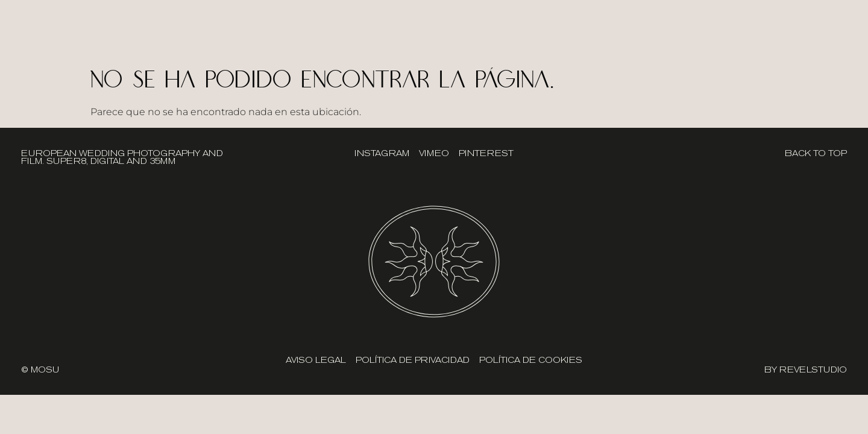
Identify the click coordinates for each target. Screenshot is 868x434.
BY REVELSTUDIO (806, 370)
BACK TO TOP (816, 153)
